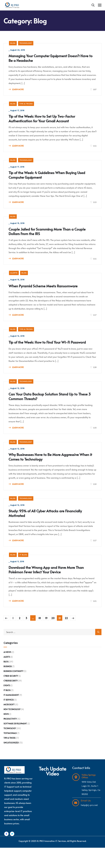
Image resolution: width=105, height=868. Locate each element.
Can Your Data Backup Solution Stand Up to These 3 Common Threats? (48, 411)
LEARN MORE (17, 91)
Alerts (14, 280)
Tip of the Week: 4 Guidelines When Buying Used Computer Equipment (48, 179)
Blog (13, 43)
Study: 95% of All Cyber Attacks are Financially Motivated (51, 531)
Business (8, 687)
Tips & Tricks (26, 105)
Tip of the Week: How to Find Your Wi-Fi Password (44, 353)
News (6, 734)
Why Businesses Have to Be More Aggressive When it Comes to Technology (50, 473)
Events (7, 706)
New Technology (12, 730)
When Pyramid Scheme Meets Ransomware (49, 293)
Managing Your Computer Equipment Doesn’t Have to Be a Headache (50, 59)
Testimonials (10, 753)
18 (40, 638)
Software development (15, 744)
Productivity (10, 739)
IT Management (11, 715)
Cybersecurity (11, 701)
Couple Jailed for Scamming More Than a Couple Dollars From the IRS (46, 237)
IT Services (9, 720)
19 (46, 638)
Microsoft (9, 725)
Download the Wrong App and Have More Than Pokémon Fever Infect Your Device (52, 589)
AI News (7, 672)
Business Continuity (13, 691)
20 (53, 638)
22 (66, 638)
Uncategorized (11, 763)
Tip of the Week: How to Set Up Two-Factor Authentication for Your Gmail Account (47, 121)
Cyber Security (11, 696)
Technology (26, 43)
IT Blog (23, 573)
